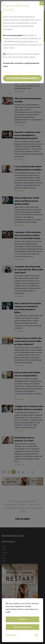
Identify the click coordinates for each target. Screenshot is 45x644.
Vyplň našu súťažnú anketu (23, 78)
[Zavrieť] (42, 3)
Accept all (22, 619)
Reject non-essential (22, 627)
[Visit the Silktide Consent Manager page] (36, 635)
